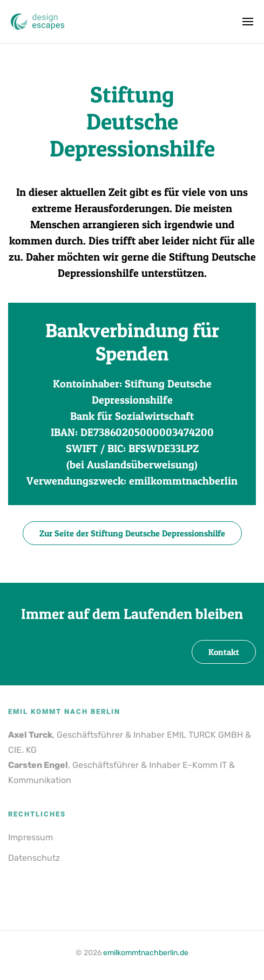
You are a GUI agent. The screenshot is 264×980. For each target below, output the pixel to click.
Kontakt (224, 652)
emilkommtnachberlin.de (146, 953)
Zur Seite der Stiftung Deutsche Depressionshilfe (132, 533)
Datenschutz (34, 858)
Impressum (31, 837)
